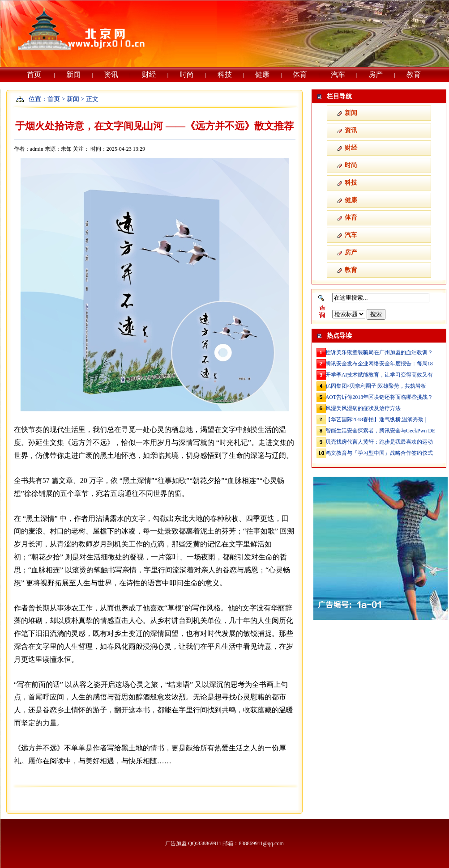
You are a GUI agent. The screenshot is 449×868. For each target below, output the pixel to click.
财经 (149, 74)
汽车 (338, 74)
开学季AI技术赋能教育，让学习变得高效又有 (379, 375)
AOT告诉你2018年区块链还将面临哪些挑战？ (379, 397)
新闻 (73, 74)
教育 (414, 74)
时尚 (187, 74)
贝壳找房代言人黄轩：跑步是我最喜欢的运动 (379, 442)
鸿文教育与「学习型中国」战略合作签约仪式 (379, 453)
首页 (34, 74)
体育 (300, 74)
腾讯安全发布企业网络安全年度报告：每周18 (379, 364)
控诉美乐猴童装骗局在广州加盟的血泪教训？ (379, 352)
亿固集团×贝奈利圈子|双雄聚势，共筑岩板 (376, 386)
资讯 (111, 74)
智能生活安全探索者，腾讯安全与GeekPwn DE (381, 431)
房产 (376, 74)
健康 (262, 74)
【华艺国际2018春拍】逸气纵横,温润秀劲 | (376, 419)
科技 (225, 74)
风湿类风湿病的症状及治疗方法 (363, 408)
